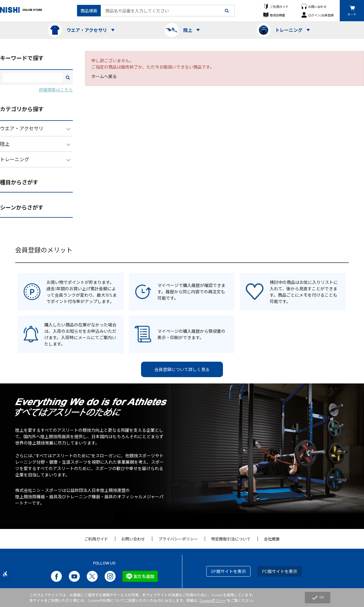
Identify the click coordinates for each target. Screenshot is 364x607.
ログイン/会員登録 (321, 15)
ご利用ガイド (279, 7)
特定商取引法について (231, 539)
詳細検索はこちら (56, 90)
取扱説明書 (278, 15)
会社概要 (272, 539)
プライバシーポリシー (178, 539)
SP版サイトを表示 (228, 571)
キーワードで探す (22, 58)
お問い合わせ (317, 7)
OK (318, 598)
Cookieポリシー (213, 600)
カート (352, 14)
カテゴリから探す (22, 109)
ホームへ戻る (104, 76)
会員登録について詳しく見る (182, 369)
